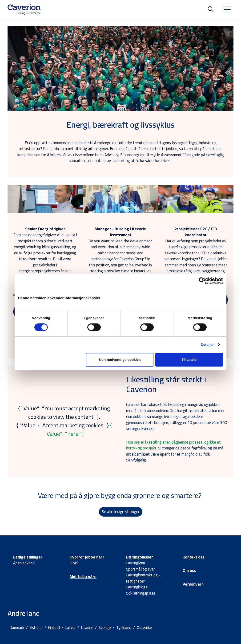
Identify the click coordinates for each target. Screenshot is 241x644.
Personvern (193, 584)
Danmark (17, 628)
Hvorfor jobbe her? (87, 557)
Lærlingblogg (137, 587)
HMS (74, 563)
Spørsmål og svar (141, 569)
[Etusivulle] (24, 9)
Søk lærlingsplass (141, 593)
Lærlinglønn (136, 563)
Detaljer (207, 344)
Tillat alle (189, 360)
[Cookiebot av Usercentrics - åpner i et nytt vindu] (202, 281)
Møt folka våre (83, 577)
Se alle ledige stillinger (121, 512)
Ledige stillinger (28, 557)
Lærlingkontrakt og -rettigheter (143, 578)
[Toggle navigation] (227, 9)
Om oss (189, 571)
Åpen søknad (24, 563)
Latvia (70, 628)
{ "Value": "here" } (78, 430)
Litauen (87, 628)
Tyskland (124, 628)
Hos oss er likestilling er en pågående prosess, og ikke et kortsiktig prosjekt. (173, 445)
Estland (36, 628)
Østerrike (144, 628)
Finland (54, 628)
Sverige (105, 628)
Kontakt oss (193, 557)
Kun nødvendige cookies (120, 360)
